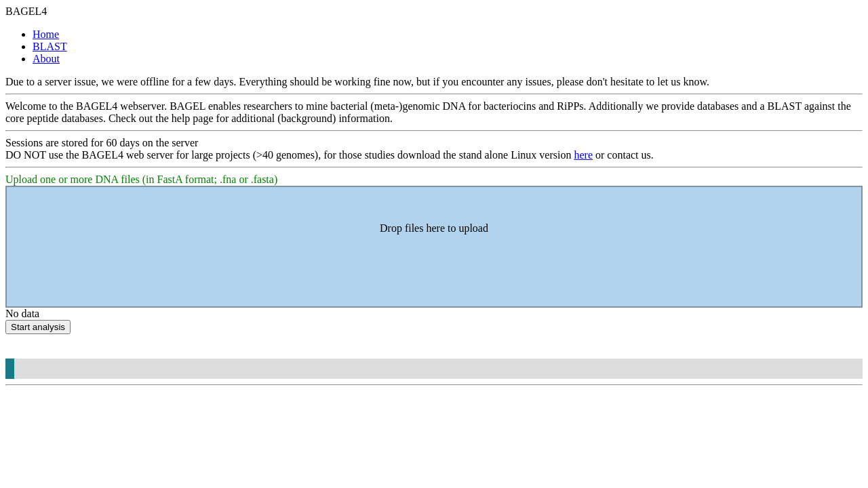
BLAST (50, 46)
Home (46, 34)
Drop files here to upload (434, 228)
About (46, 59)
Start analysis (38, 327)
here (583, 155)
